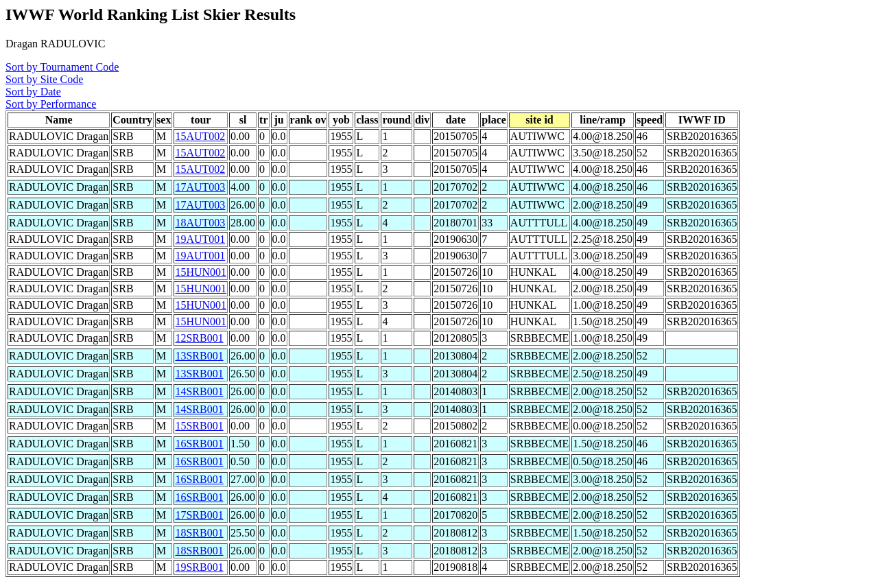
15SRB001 (199, 426)
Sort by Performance (51, 104)
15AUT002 (200, 136)
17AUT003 (200, 187)
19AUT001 (200, 239)
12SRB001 (199, 338)
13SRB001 (199, 356)
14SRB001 (199, 391)
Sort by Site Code (44, 79)
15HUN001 (201, 272)
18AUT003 (200, 223)
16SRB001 (199, 444)
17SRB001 (199, 515)
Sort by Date (33, 92)
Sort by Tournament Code (62, 67)
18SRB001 (199, 533)
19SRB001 (199, 567)
